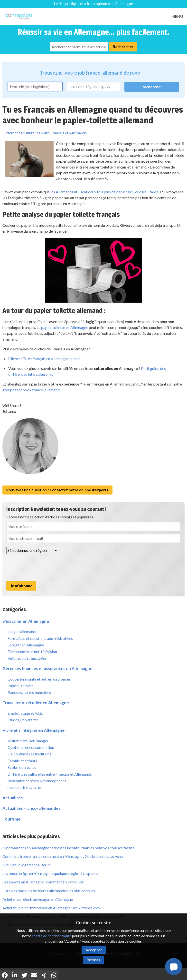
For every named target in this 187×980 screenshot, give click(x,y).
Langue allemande (22, 631)
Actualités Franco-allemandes (31, 808)
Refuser (93, 960)
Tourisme (11, 819)
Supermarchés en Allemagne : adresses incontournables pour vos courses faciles (68, 848)
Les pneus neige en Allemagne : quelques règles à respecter (51, 873)
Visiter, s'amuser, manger (28, 741)
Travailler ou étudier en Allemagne (36, 703)
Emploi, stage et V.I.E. (25, 713)
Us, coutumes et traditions (29, 754)
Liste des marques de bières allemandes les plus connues (49, 891)
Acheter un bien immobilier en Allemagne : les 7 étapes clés (51, 908)
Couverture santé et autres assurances (39, 679)
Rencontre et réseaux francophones (37, 781)
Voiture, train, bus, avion (27, 658)
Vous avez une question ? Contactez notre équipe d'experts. (57, 490)
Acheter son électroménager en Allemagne (38, 899)
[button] (174, 967)
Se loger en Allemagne (26, 645)
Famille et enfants (22, 761)
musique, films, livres (25, 787)
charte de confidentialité (52, 936)
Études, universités (23, 720)
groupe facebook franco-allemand (31, 390)
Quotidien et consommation (31, 747)
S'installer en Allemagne (26, 621)
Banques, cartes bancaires (29, 692)
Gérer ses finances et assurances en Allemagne (47, 668)
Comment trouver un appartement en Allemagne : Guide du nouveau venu (63, 856)
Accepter (94, 950)
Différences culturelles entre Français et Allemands (45, 133)
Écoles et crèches (22, 767)
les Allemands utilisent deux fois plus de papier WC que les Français (106, 192)
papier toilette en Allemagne (65, 327)
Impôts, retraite (21, 686)
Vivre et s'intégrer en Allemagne (33, 730)
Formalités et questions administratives (40, 638)
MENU (177, 16)
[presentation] (43, 567)
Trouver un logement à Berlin (26, 865)
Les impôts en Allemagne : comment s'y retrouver (43, 882)
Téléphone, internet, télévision (32, 651)
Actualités (13, 798)
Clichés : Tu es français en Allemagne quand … (46, 359)
